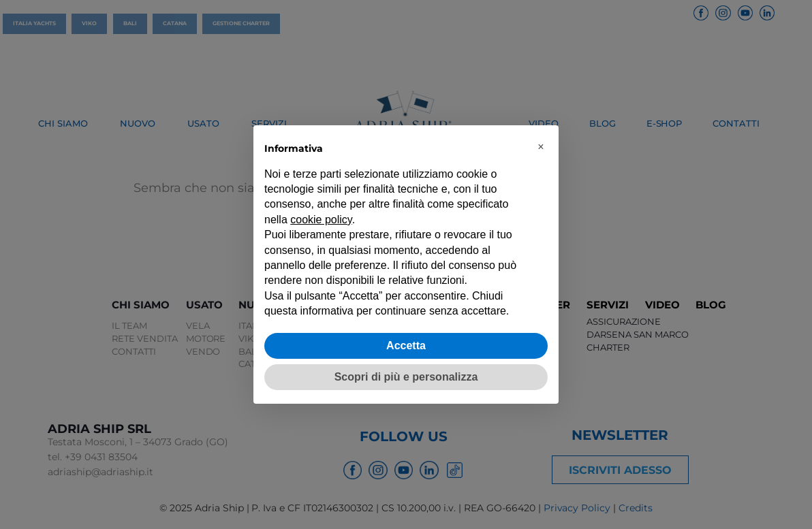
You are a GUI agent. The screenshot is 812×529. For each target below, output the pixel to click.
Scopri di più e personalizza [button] (406, 377)
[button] (541, 147)
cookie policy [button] (321, 220)
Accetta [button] (406, 346)
